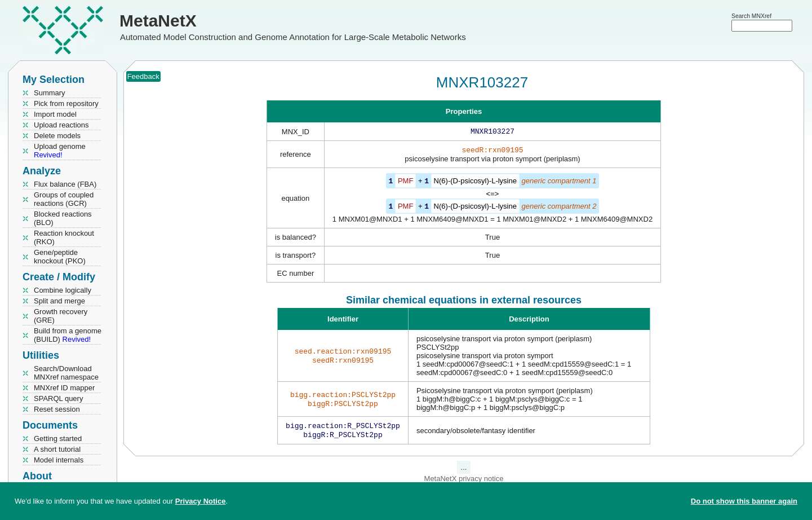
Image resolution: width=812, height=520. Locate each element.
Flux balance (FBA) (65, 184)
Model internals (59, 460)
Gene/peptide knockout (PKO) (60, 257)
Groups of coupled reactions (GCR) (64, 199)
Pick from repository (66, 103)
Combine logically (63, 290)
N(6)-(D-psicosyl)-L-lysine (475, 183)
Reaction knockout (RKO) (64, 237)
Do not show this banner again (744, 501)
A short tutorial (57, 449)
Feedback (143, 76)
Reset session (57, 409)
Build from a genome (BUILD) (68, 335)
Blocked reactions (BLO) (63, 218)
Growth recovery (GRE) (61, 316)
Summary (50, 93)
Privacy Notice (201, 501)
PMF (405, 183)
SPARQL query (58, 398)
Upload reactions (61, 125)
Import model (55, 114)
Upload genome (60, 151)
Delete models (57, 136)
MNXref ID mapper (64, 388)
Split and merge (59, 301)
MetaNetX (158, 21)
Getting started (58, 439)
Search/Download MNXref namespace (66, 373)
